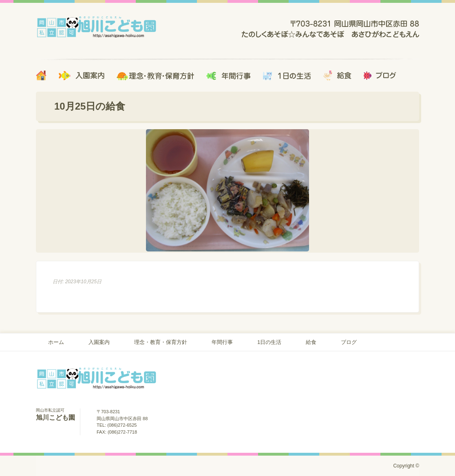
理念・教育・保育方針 (161, 342)
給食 (311, 342)
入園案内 (99, 342)
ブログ (349, 342)
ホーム (56, 342)
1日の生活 (269, 342)
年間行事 (222, 342)
